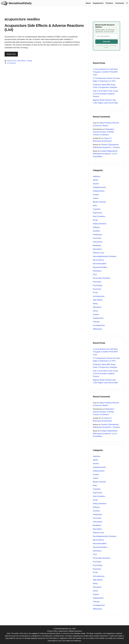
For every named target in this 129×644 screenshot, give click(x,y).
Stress (95, 311)
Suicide (96, 314)
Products (109, 3)
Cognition (97, 209)
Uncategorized (99, 325)
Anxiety (96, 195)
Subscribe (107, 42)
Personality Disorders (102, 278)
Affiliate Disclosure (75, 631)
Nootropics (97, 271)
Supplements (98, 3)
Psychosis (97, 289)
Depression (98, 213)
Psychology (98, 285)
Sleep (95, 304)
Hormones (97, 238)
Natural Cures (12, 61)
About (88, 3)
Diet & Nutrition (99, 216)
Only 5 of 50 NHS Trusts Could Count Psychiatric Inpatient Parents (105, 94)
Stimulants (97, 307)
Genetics (97, 231)
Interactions (98, 242)
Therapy (29, 61)
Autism (96, 198)
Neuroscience (98, 260)
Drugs (95, 220)
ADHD (95, 180)
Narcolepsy (97, 249)
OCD (95, 275)
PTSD (95, 293)
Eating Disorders (100, 224)
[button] (127, 3)
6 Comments (11, 63)
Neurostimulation (100, 264)
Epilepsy (96, 227)
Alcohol (96, 184)
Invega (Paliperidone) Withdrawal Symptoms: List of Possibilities (105, 154)
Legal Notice (63, 631)
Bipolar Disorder (99, 202)
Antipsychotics (99, 191)
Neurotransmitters (100, 267)
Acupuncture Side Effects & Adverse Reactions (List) (44, 28)
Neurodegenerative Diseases (105, 256)
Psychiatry (97, 282)
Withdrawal (97, 329)
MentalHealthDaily (20, 3)
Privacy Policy (52, 631)
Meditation (97, 245)
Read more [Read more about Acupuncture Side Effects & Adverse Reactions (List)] (11, 54)
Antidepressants (99, 187)
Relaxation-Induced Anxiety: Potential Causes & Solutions (104, 132)
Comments (120, 3)
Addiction (97, 176)
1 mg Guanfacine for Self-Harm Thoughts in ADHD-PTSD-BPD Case (106, 72)
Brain (95, 205)
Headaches (98, 235)
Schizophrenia (99, 296)
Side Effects (22, 61)
